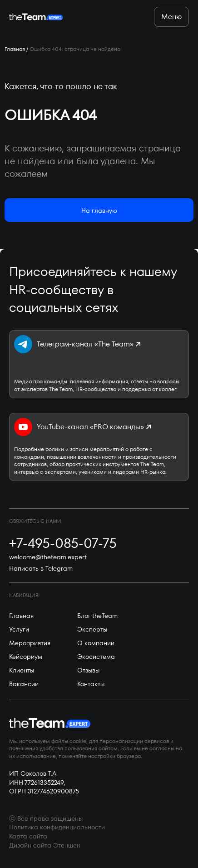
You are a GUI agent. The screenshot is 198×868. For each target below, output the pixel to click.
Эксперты (92, 629)
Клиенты (22, 670)
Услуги (19, 629)
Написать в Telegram (41, 569)
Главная (15, 49)
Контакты (91, 684)
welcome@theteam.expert (48, 557)
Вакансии (24, 684)
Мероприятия (30, 643)
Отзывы (88, 670)
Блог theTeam (97, 616)
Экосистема (96, 657)
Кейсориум (26, 657)
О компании (96, 643)
